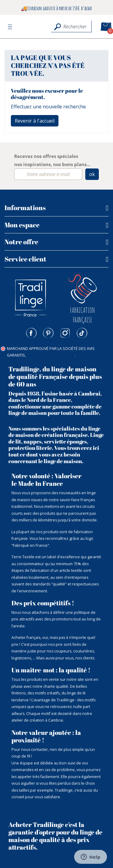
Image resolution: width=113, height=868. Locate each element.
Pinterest (48, 333)
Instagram (65, 333)
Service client (25, 259)
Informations (25, 208)
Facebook (31, 333)
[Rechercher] (71, 27)
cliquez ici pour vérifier (51, 355)
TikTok (82, 333)
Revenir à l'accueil (35, 121)
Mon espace (22, 225)
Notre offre (21, 242)
